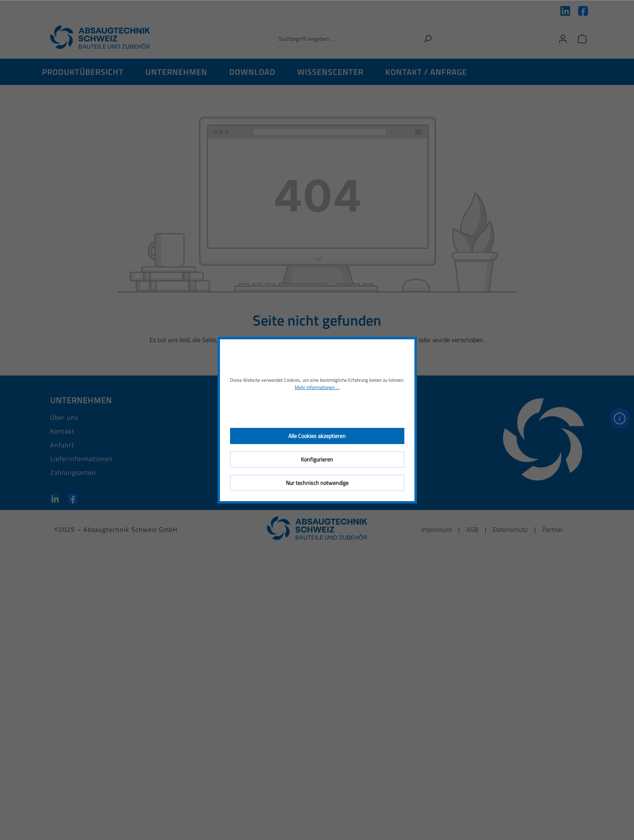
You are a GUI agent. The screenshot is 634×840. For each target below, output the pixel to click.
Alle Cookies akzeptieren (317, 436)
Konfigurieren (317, 459)
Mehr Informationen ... (317, 387)
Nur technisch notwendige (317, 483)
